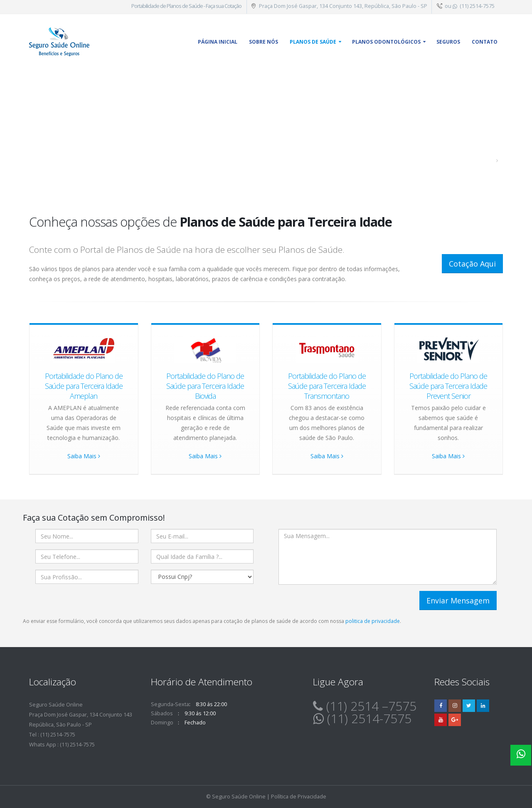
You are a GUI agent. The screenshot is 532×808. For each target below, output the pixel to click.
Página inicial (218, 42)
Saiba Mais (84, 456)
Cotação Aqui (472, 264)
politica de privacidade (373, 621)
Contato (485, 42)
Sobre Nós (264, 42)
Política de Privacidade (299, 797)
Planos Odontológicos (386, 42)
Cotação (233, 6)
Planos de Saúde (313, 42)
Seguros (448, 42)
